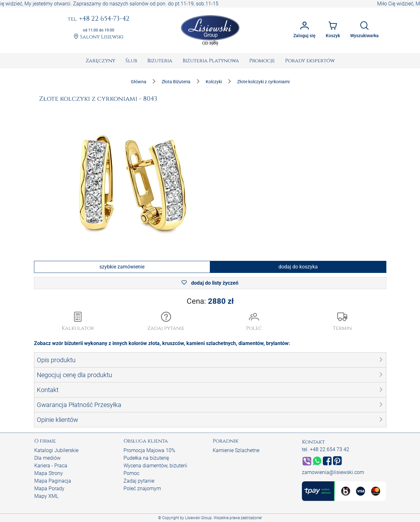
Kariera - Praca (51, 466)
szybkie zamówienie (122, 267)
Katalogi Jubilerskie (56, 450)
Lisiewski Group (198, 518)
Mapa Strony (49, 473)
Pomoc (131, 473)
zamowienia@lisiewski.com (333, 472)
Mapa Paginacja (53, 481)
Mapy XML (46, 496)
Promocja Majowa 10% (149, 450)
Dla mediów (47, 458)
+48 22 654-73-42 (99, 19)
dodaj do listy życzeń (210, 283)
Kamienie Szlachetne (236, 450)
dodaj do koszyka (298, 267)
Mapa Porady (49, 488)
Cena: (210, 301)
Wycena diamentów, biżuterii (155, 466)
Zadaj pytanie (139, 481)
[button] (166, 322)
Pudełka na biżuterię (146, 458)
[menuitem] (100, 61)
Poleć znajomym (142, 488)
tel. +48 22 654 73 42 (326, 449)
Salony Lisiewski (99, 37)
